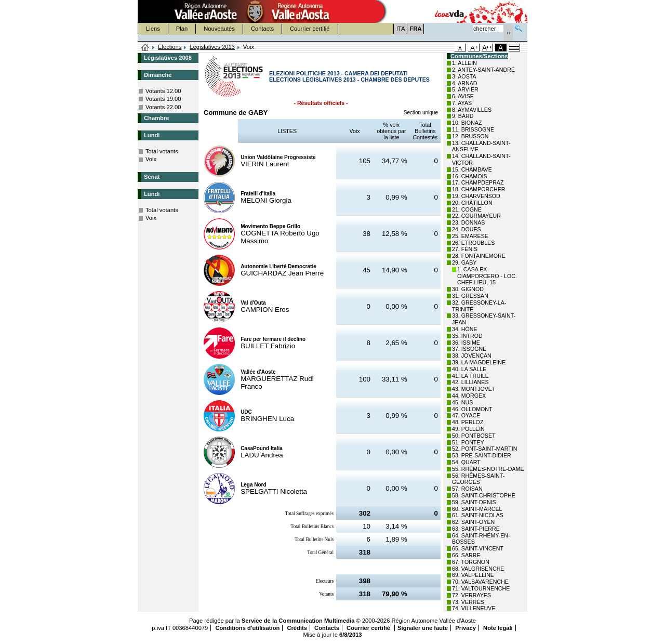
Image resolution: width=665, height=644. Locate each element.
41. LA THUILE (470, 376)
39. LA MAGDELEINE (479, 362)
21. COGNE (467, 209)
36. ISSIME (466, 343)
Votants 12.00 (163, 91)
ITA (401, 29)
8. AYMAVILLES (472, 110)
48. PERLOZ (468, 422)
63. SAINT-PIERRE (476, 529)
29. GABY (464, 262)
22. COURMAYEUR (476, 216)
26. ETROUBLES (473, 243)
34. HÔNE (465, 329)
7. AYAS (462, 103)
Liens (153, 29)
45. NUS (462, 402)
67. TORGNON (471, 562)
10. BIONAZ (467, 123)
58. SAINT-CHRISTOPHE (484, 495)
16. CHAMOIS (470, 176)
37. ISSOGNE (469, 349)
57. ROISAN (467, 489)
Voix (151, 159)
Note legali (498, 628)
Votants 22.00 (163, 107)
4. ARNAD (465, 83)
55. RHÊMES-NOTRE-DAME (488, 469)
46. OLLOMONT (472, 409)
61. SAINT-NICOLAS (478, 515)
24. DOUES (467, 229)
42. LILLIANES (470, 382)
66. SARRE (466, 555)
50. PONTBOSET (474, 436)
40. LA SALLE (469, 369)
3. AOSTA (464, 76)
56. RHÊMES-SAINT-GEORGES (478, 479)
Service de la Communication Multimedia (298, 621)
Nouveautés (219, 29)
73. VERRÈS (468, 602)
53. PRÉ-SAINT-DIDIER (482, 455)
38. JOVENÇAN (472, 356)
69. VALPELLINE (473, 575)
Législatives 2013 (212, 47)
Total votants (162, 151)
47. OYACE (466, 415)
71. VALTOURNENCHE (481, 588)
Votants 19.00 (163, 99)
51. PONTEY (468, 442)
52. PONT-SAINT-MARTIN (484, 449)
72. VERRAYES (471, 595)
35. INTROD (467, 336)
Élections (170, 47)
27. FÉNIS (465, 249)
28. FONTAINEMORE (479, 256)
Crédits (297, 628)
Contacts (262, 29)
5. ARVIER (465, 89)
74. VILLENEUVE (474, 608)
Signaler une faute (423, 628)
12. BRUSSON (470, 136)
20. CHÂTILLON (472, 203)
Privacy (465, 628)
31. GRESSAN (470, 296)
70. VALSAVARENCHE (480, 582)
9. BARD (463, 116)
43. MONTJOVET (474, 389)
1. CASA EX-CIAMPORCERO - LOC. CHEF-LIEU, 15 (487, 276)
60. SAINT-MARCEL (477, 509)
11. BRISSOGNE (473, 129)
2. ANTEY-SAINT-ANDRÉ (483, 70)
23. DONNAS (468, 222)
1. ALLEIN (464, 63)
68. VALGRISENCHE (478, 569)
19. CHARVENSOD (476, 196)
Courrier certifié (310, 29)
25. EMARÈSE (470, 236)
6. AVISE (463, 96)
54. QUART (466, 462)
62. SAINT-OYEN (473, 522)
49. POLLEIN (468, 429)
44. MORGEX (469, 396)
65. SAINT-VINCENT (478, 548)
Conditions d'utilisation (247, 628)
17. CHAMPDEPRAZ (478, 182)
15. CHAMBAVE (472, 169)
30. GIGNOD (468, 289)
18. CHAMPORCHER (478, 189)
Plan (182, 29)
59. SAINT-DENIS (474, 502)
